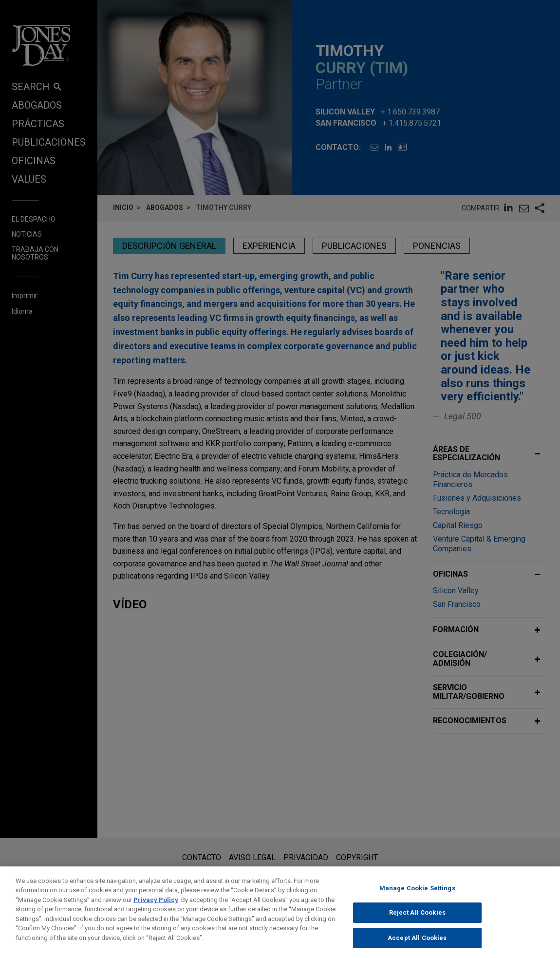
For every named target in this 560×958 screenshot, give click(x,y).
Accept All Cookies (417, 946)
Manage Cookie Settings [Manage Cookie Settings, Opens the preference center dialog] (417, 896)
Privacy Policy (156, 908)
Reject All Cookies (417, 920)
